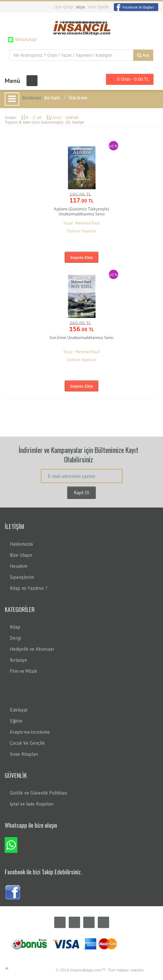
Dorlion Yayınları (81, 231)
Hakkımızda (21, 544)
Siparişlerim (22, 577)
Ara (143, 55)
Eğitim (16, 721)
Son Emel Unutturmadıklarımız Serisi (81, 338)
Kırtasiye (18, 660)
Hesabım (19, 566)
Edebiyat (19, 710)
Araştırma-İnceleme (30, 732)
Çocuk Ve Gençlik (27, 743)
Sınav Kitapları (24, 754)
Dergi (15, 638)
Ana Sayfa (52, 97)
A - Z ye (32, 117)
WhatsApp (25, 39)
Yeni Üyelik (98, 7)
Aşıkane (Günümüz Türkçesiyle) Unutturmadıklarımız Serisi (81, 211)
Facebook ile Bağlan (134, 7)
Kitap (15, 627)
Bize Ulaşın (21, 555)
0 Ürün (128, 79)
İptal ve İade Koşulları (32, 804)
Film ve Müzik (23, 671)
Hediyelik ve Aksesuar (32, 649)
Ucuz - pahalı (63, 117)
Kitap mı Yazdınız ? (29, 588)
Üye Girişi (64, 7)
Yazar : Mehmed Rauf (81, 223)
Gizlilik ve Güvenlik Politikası (38, 793)
